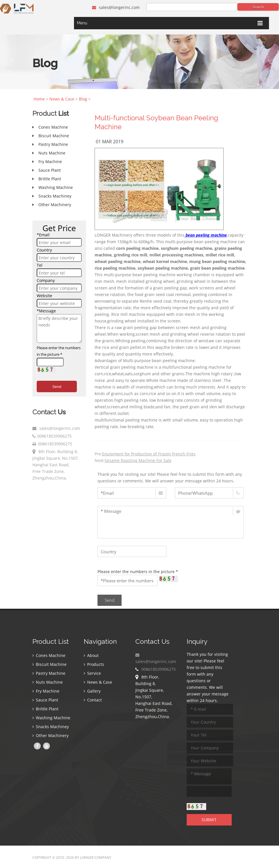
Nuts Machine (48, 682)
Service (92, 673)
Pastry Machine (49, 673)
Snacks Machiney (51, 727)
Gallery (92, 691)
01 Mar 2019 (110, 142)
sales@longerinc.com (116, 7)
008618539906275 (54, 436)
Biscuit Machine (49, 664)
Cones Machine (49, 655)
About (91, 655)
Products (94, 664)
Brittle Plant (45, 709)
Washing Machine (51, 718)
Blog (83, 99)
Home (39, 99)
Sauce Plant (45, 700)
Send (57, 387)
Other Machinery (50, 735)
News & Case (62, 99)
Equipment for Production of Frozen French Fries (149, 454)
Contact (93, 700)
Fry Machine (46, 691)
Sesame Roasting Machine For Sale (138, 460)
